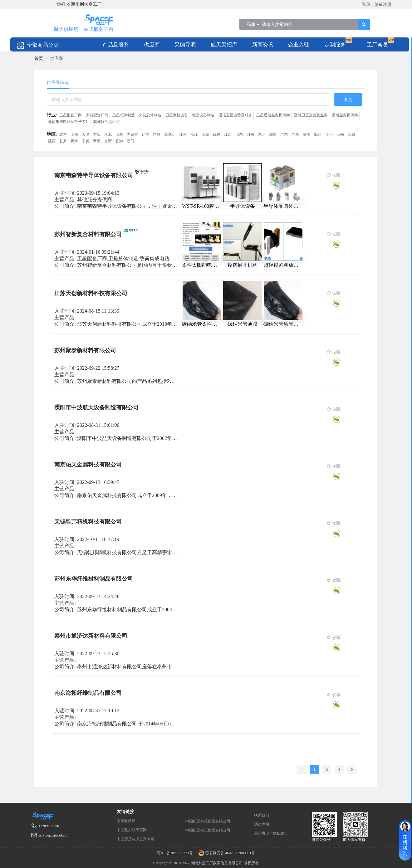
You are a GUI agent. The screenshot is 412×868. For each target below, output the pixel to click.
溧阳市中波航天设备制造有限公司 (96, 407)
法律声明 (262, 824)
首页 (39, 59)
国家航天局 (126, 821)
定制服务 (335, 45)
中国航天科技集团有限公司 (208, 821)
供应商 (152, 45)
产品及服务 (116, 45)
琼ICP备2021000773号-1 (177, 853)
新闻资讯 (263, 45)
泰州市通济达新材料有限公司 (91, 636)
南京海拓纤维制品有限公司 (88, 693)
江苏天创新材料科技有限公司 (91, 293)
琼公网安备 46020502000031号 (226, 853)
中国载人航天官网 (132, 830)
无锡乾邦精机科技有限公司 (88, 521)
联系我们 (262, 815)
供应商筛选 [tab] (58, 83)
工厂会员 (377, 45)
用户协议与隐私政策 (271, 833)
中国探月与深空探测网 (135, 839)
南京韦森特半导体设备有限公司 (94, 175)
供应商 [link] (56, 59)
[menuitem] (116, 44)
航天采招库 (224, 45)
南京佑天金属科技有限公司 (88, 464)
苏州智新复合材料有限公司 (88, 234)
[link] (39, 59)
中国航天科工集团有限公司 (208, 830)
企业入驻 (299, 45)
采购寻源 (185, 45)
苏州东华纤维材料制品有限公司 (94, 578)
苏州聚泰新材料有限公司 (85, 350)
